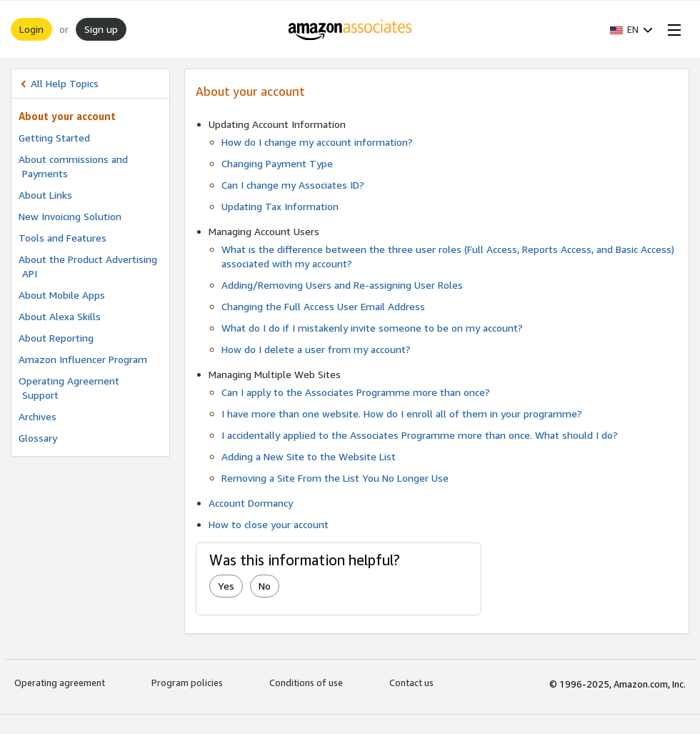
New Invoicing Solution (70, 216)
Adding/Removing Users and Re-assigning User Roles (342, 285)
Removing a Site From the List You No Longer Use (335, 478)
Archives (37, 416)
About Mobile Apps (62, 295)
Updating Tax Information (280, 206)
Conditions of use (306, 683)
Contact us (411, 683)
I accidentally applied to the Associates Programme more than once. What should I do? (420, 435)
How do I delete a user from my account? (316, 349)
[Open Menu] (671, 29)
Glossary (38, 438)
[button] (631, 29)
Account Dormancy (251, 503)
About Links (45, 195)
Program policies (187, 683)
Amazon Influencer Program (83, 359)
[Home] (350, 29)
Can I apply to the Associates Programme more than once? (356, 392)
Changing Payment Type (277, 163)
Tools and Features (62, 238)
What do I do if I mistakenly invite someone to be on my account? (372, 328)
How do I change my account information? (317, 142)
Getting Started (54, 138)
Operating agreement (60, 683)
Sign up (101, 29)
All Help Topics (65, 83)
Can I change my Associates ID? (293, 185)
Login (31, 29)
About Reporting (56, 338)
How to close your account (269, 524)
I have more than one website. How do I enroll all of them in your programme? (402, 413)
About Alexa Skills (60, 316)
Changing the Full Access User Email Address (323, 306)
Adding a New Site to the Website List (309, 456)
